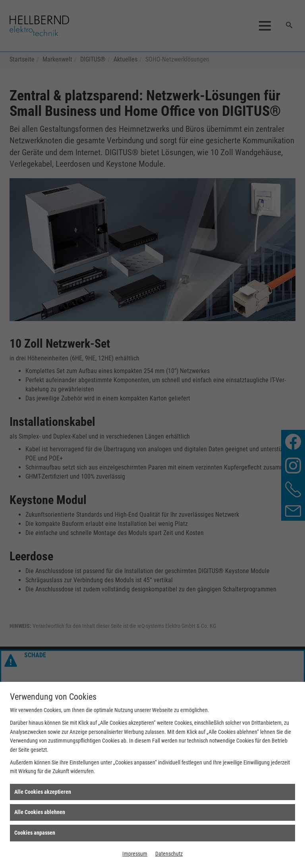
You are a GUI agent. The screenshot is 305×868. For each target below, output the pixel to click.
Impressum (135, 854)
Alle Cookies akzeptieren (43, 792)
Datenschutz (169, 854)
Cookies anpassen (35, 833)
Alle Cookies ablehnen (40, 812)
